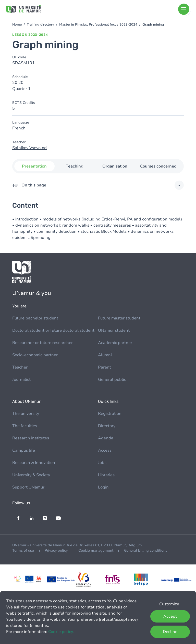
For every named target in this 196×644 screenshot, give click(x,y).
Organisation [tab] (115, 166)
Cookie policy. (61, 632)
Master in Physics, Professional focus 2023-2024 (98, 25)
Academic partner (115, 343)
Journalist (21, 380)
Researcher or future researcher (42, 343)
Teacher (20, 367)
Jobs (102, 463)
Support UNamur (28, 487)
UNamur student (114, 330)
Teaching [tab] (75, 166)
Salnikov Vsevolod (29, 148)
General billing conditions (146, 551)
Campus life (24, 450)
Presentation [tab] (34, 166)
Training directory (40, 25)
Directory (107, 426)
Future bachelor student (35, 318)
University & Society (31, 475)
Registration (110, 414)
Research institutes (31, 438)
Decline (170, 632)
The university (26, 414)
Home (17, 25)
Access (105, 450)
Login (103, 487)
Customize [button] (169, 604)
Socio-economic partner (35, 355)
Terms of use (23, 551)
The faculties (25, 426)
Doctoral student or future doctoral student (53, 330)
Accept (170, 616)
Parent (105, 367)
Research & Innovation (34, 463)
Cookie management (96, 551)
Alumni (105, 355)
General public (112, 380)
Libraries (106, 475)
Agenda (106, 438)
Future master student (119, 318)
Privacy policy (56, 551)
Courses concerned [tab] (158, 166)
